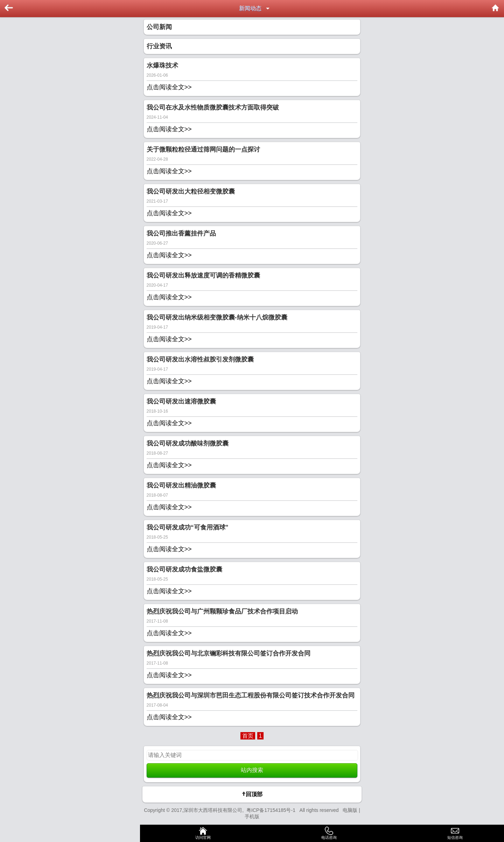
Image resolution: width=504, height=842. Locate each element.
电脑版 (350, 810)
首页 (248, 736)
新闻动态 (250, 8)
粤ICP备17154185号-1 (272, 810)
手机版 (252, 816)
